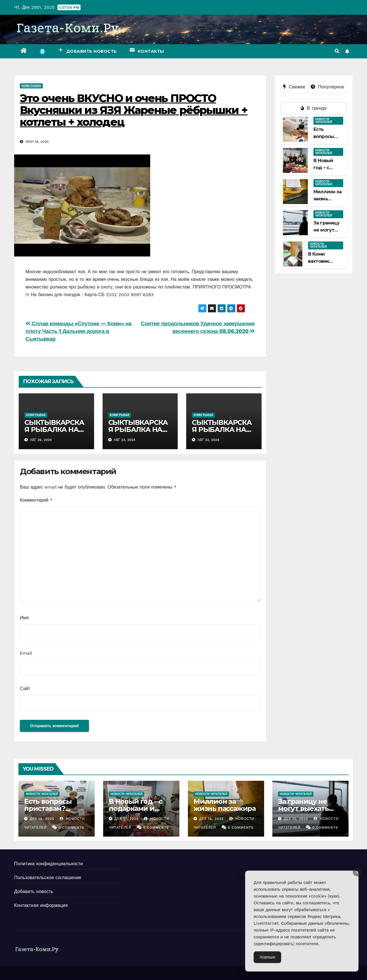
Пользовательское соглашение (48, 878)
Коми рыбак (31, 86)
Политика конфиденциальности (48, 864)
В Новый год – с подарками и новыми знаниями (136, 812)
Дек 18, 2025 (42, 819)
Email (26, 653)
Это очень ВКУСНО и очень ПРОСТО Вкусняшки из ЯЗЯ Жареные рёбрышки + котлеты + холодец (134, 110)
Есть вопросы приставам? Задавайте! (48, 808)
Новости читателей (324, 121)
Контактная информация (41, 905)
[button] (337, 51)
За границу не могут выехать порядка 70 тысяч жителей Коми (309, 812)
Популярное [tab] (327, 87)
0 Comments (71, 828)
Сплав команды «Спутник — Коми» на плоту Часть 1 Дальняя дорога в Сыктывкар (79, 331)
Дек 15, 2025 (296, 819)
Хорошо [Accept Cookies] (267, 957)
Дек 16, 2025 (211, 819)
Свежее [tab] (294, 87)
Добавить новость (34, 891)
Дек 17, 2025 (127, 819)
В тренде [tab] (314, 108)
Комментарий (36, 500)
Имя (24, 618)
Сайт (25, 689)
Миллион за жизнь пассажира (327, 199)
